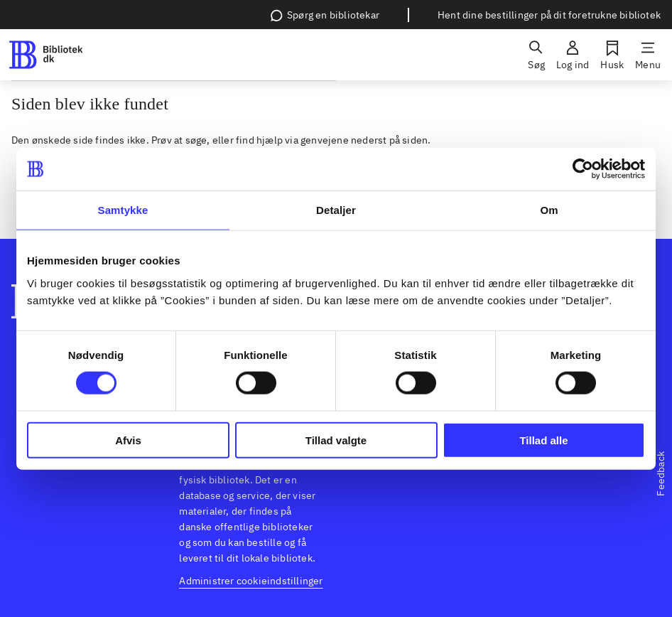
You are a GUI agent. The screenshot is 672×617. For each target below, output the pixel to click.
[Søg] (536, 55)
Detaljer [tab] (336, 210)
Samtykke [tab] (123, 210)
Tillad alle (543, 440)
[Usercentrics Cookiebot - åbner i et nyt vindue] (583, 169)
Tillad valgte (336, 440)
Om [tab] (549, 210)
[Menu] (648, 55)
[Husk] (612, 55)
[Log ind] (573, 55)
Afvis (128, 440)
